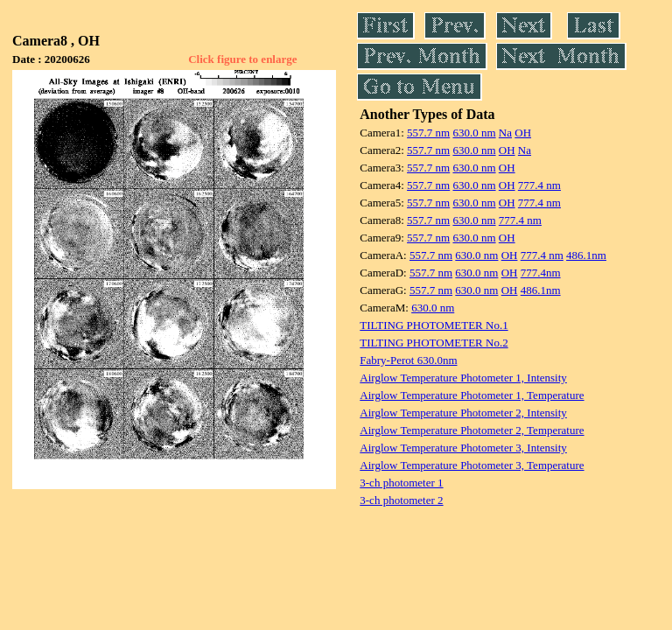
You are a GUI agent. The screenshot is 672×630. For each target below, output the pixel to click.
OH (523, 133)
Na (505, 133)
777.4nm (541, 273)
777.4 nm (539, 185)
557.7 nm (428, 133)
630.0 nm (474, 133)
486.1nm (586, 255)
